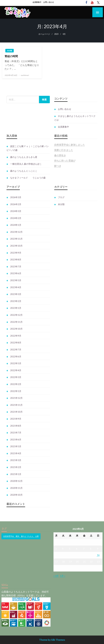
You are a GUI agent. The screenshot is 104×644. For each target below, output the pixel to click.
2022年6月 (16, 356)
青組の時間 (11, 56)
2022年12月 (16, 315)
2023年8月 (16, 259)
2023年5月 (16, 280)
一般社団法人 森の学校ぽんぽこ (26, 164)
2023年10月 (16, 246)
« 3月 (56, 576)
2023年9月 (16, 253)
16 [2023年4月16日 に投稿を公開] (98, 555)
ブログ (61, 197)
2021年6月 (16, 439)
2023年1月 (16, 308)
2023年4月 (16, 287)
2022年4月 (16, 370)
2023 (56, 34)
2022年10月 (16, 329)
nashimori (25, 75)
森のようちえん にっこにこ (24, 171)
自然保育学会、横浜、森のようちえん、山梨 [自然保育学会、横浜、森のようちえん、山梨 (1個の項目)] (21, 536)
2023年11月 (16, 239)
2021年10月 (16, 412)
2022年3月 (16, 377)
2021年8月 (16, 426)
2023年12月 (16, 232)
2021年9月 (16, 419)
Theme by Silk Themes (52, 640)
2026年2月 (16, 204)
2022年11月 (16, 322)
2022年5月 (16, 363)
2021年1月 (16, 474)
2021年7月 (16, 433)
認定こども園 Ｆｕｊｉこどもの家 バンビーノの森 (28, 148)
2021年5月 (16, 446)
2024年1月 (16, 225)
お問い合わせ (49, 2)
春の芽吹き (60, 155)
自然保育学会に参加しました (70, 145)
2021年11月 (16, 405)
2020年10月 (16, 495)
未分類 (10, 51)
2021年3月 (16, 460)
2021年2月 (16, 467)
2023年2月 (16, 301)
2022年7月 (16, 349)
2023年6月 (16, 273)
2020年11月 (16, 488)
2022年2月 (16, 384)
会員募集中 (37, 2)
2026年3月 (16, 197)
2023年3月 (16, 294)
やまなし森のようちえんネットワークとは (75, 118)
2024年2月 (16, 218)
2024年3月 (16, 211)
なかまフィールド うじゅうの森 (28, 178)
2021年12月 (16, 398)
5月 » (63, 576)
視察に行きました (64, 150)
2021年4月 (16, 453)
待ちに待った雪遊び (65, 160)
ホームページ (44, 34)
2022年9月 (16, 336)
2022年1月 (16, 391)
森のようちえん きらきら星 (24, 157)
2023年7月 (16, 266)
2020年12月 (16, 481)
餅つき (58, 166)
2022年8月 (16, 342)
